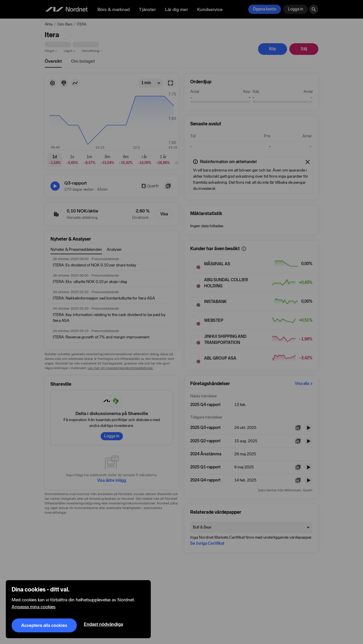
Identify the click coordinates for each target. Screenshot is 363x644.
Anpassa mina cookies (33, 607)
